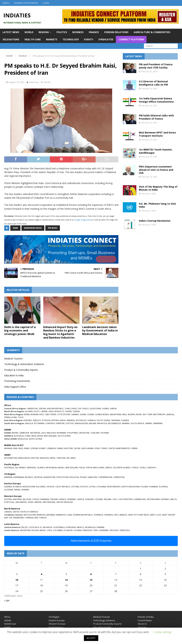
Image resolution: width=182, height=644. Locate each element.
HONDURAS (71, 527)
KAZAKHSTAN (49, 477)
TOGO (21, 417)
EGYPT (37, 411)
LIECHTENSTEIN (125, 499)
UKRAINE (25, 490)
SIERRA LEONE (10, 417)
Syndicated (106, 39)
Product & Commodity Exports (21, 370)
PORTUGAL (9, 502)
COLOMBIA (58, 530)
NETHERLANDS (154, 499)
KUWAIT (42, 448)
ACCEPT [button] (91, 638)
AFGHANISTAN (11, 458)
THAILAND (95, 433)
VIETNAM (105, 433)
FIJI (16, 467)
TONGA (135, 467)
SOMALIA (92, 420)
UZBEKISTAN (119, 477)
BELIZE (24, 527)
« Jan (7, 600)
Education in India (14, 375)
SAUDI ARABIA (87, 448)
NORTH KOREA (36, 439)
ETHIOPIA (46, 420)
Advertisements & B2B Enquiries (91, 541)
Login (46, 3)
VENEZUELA (125, 530)
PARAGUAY (87, 530)
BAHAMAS (51, 515)
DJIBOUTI (37, 420)
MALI (124, 414)
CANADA (8, 512)
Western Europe (57, 624)
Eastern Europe (57, 620)
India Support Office (15, 387)
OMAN (60, 448)
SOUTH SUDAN (103, 420)
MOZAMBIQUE (115, 423)
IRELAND (108, 499)
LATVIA (92, 487)
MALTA (173, 499)
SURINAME (104, 530)
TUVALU (143, 467)
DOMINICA (98, 515)
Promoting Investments (17, 381)
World (29, 32)
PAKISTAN (61, 458)
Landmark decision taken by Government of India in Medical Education (100, 331)
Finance (94, 32)
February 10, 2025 (149, 140)
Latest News (11, 32)
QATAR (77, 448)
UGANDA (125, 420)
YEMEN (134, 448)
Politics (62, 32)
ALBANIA (8, 487)
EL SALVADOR (46, 527)
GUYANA (77, 530)
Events (89, 39)
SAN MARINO (21, 502)
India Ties (34, 82)
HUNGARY (90, 499)
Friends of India (146, 617)
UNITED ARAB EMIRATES (119, 448)
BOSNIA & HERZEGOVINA (24, 487)
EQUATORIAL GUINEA (99, 408)
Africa (7, 617)
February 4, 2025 (149, 225)
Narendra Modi (33, 228)
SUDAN (68, 411)
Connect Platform (131, 39)
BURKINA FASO (37, 414)
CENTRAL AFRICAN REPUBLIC (51, 408)
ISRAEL (27, 448)
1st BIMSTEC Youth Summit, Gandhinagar (156, 151)
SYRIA (97, 448)
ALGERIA (29, 411)
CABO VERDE (50, 414)
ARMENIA (8, 477)
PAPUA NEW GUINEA (95, 467)
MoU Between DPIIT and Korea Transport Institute (157, 134)
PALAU (82, 467)
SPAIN (31, 502)
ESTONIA (75, 487)
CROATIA (50, 487)
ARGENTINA (25, 530)
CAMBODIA (24, 433)
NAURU (61, 467)
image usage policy (83, 220)
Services (142, 627)
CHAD (67, 408)
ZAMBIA (148, 423)
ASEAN (8, 430)
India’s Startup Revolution (155, 221)
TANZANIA (115, 420)
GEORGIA (38, 477)
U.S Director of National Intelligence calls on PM (153, 83)
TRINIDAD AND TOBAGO (36, 518)
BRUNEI (15, 433)
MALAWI (92, 423)
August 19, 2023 (16, 82)
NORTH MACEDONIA (130, 487)
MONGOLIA (23, 439)
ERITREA (55, 420)
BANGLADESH (24, 458)
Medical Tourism (13, 359)
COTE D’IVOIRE (64, 414)
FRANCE (62, 499)
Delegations (11, 39)
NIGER (139, 414)
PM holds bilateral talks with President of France (156, 117)
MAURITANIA (116, 414)
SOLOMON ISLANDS (122, 467)
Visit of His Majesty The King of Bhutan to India (158, 188)
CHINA (27, 436)
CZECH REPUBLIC (63, 487)
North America (56, 627)
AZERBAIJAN (19, 477)
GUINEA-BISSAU (102, 414)
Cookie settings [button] (163, 632)
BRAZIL (43, 530)
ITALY (115, 499)
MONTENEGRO (114, 487)
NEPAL (53, 458)
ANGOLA (29, 423)
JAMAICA (123, 515)
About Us (142, 624)
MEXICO (80, 527)
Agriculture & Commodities (152, 32)
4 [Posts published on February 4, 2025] (41, 574)
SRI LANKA (71, 458)
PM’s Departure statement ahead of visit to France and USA (156, 170)
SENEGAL (170, 414)
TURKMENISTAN (105, 477)
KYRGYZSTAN (62, 477)
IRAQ (21, 448)
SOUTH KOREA (64, 436)
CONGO (74, 408)
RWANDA (71, 420)
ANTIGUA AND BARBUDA (34, 515)
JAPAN (40, 436)
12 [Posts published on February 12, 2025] (66, 580)
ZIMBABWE (158, 423)
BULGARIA (41, 487)
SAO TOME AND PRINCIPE (154, 414)
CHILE (49, 530)
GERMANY (72, 499)
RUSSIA (83, 477)
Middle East (10, 624)
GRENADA (108, 515)
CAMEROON (32, 408)
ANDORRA (17, 499)
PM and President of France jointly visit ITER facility (156, 66)
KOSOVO (84, 487)
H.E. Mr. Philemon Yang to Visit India (157, 205)
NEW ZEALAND (50, 436)
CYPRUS (36, 499)
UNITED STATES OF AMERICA (25, 512)
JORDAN (34, 448)
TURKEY (104, 448)
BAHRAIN (8, 448)
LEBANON (51, 448)
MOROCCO (59, 411)
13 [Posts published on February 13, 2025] (91, 580)
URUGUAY (114, 530)
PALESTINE (68, 448)
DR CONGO (84, 408)
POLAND (144, 487)
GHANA (83, 414)
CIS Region (54, 617)
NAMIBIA (126, 423)
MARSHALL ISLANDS (36, 467)
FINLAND (54, 499)
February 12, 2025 (149, 106)
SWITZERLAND (49, 502)
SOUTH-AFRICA (137, 423)
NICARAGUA (90, 527)
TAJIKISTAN (92, 477)
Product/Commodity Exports (107, 624)
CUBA (69, 515)
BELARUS (29, 477)
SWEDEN (38, 502)
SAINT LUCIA (155, 515)
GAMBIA (75, 414)
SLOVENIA (9, 490)
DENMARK (45, 499)
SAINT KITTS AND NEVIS (138, 515)
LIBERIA (44, 411)
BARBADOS (61, 515)
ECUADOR (68, 530)
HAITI (116, 515)
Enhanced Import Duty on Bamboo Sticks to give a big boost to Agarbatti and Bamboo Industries (60, 332)
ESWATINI (60, 423)
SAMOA (109, 467)
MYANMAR (61, 433)
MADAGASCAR (81, 423)
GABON (113, 408)
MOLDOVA (74, 477)
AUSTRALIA (19, 436)
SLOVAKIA (163, 487)
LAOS (43, 433)
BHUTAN (35, 458)
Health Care (33, 39)
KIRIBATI (22, 467)
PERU (96, 530)
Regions (44, 32)
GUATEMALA (59, 527)
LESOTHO (70, 423)
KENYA (63, 420)
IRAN (15, 448)
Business (78, 32)
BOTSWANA (39, 423)
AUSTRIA (8, 499)
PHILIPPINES (73, 433)
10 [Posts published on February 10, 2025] (17, 580)
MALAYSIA (51, 433)
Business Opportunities (26, 3)
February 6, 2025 (149, 194)
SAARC (8, 627)
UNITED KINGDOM (65, 502)
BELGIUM (27, 499)
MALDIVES (44, 458)
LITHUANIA (101, 487)
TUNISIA (76, 411)
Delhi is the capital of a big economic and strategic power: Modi (20, 331)
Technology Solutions (104, 620)
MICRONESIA (51, 467)
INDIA (34, 436)
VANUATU (152, 467)
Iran (15, 228)
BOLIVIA (35, 530)
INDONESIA (35, 433)
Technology (71, 39)
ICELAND (99, 499)
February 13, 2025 (149, 71)
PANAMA (100, 527)
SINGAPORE (84, 433)
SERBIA (17, 490)
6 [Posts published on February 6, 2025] (91, 574)
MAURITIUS (102, 423)
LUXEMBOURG (140, 499)
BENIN (27, 414)
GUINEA (91, 414)
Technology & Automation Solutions (24, 364)
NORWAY (165, 499)
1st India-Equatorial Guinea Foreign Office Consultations (156, 100)
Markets (52, 39)
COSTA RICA (34, 527)
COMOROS (50, 423)
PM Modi (53, 228)
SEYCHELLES (81, 420)
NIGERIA (131, 414)
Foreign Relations (116, 32)
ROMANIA (153, 487)
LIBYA (51, 411)
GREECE (81, 499)
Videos (6, 3)
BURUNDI (28, 420)
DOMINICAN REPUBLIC (83, 515)
